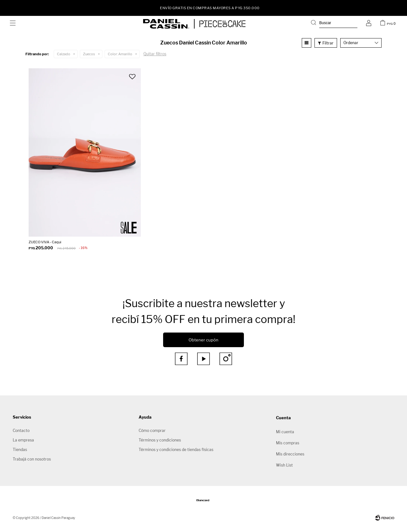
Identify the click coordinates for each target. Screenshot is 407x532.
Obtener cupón (203, 340)
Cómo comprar (152, 431)
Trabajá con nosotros (32, 459)
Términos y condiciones (160, 440)
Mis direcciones (290, 454)
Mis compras (288, 443)
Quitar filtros (155, 54)
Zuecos (89, 54)
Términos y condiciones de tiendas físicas (176, 450)
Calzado (64, 54)
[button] (334, 24)
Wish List (284, 465)
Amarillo (120, 54)
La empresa (23, 440)
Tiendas (20, 450)
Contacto (21, 431)
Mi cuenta (285, 432)
